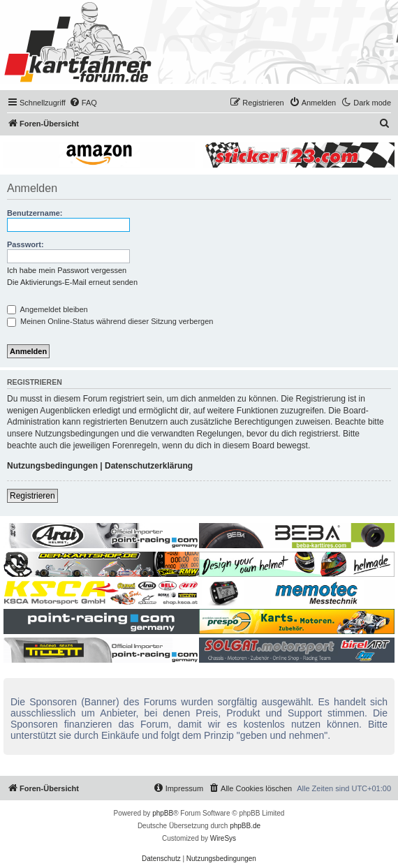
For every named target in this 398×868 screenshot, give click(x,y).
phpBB (163, 813)
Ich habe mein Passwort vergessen (67, 270)
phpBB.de (245, 826)
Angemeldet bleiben (47, 309)
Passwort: (25, 244)
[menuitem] (83, 103)
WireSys (223, 838)
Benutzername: (35, 213)
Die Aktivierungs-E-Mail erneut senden (72, 282)
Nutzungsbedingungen (52, 466)
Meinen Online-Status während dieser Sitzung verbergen (110, 321)
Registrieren (32, 496)
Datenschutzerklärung (149, 466)
